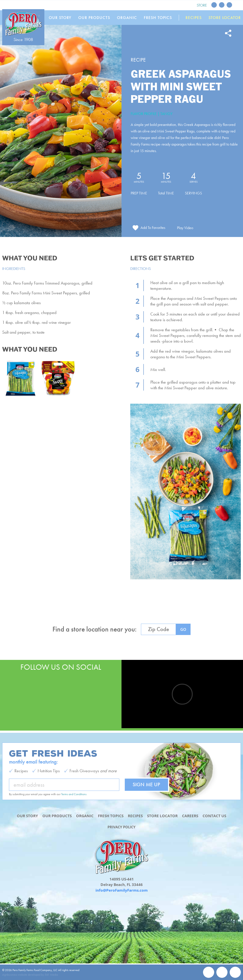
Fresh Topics (159, 18)
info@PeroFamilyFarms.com (122, 890)
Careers (190, 816)
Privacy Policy (121, 827)
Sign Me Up (146, 785)
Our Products (95, 18)
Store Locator (225, 18)
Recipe (138, 60)
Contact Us (214, 816)
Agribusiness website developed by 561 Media (30, 975)
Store (202, 5)
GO (183, 632)
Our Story (62, 18)
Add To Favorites (153, 230)
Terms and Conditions (74, 794)
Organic (128, 18)
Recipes (194, 18)
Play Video (186, 230)
